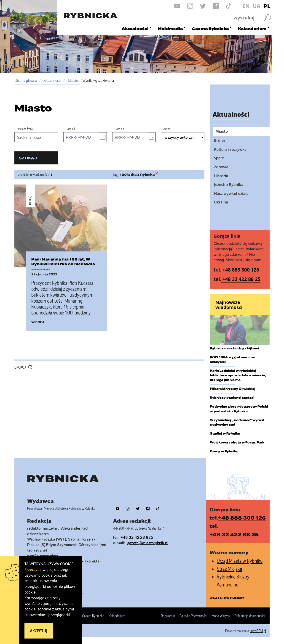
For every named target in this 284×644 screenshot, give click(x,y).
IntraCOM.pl (258, 631)
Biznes (220, 140)
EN (246, 6)
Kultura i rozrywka (230, 149)
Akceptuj (39, 631)
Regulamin (168, 616)
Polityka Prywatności (193, 616)
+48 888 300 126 (241, 270)
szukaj (28, 158)
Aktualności (52, 80)
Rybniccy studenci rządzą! (232, 398)
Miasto (73, 80)
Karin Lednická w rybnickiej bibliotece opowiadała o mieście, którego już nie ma (238, 375)
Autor (167, 129)
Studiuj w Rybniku (225, 433)
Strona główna (26, 80)
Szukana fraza (25, 129)
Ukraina (221, 202)
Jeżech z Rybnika (229, 185)
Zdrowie (221, 167)
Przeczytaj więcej (39, 570)
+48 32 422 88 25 (241, 279)
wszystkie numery (227, 598)
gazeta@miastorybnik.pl (148, 543)
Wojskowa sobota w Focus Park (237, 442)
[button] (103, 137)
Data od (70, 129)
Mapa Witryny (221, 616)
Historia (221, 176)
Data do (119, 129)
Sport (219, 158)
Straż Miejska (229, 569)
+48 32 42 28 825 (137, 537)
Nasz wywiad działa (231, 193)
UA (256, 6)
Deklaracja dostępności (250, 616)
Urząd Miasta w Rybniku (240, 561)
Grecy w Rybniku (224, 451)
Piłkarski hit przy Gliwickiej (233, 389)
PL (267, 6)
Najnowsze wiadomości (229, 305)
